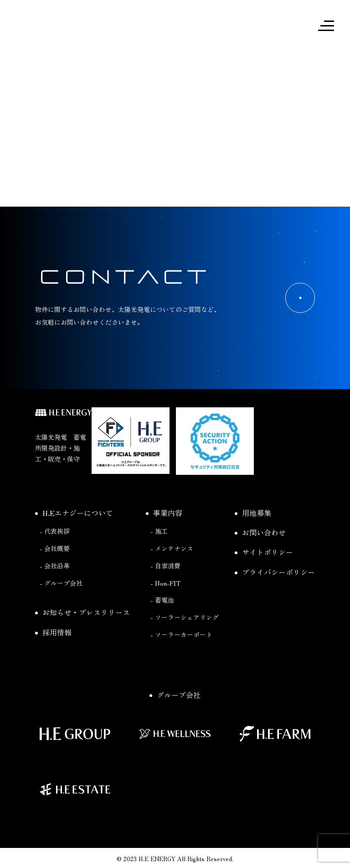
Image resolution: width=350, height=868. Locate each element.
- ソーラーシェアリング (185, 617)
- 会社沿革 (55, 566)
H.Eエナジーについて (74, 513)
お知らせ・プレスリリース (82, 612)
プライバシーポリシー (275, 572)
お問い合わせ (260, 532)
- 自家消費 (165, 566)
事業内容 (164, 513)
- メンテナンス (172, 548)
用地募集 (253, 513)
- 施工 (159, 531)
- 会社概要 (55, 548)
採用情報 (53, 632)
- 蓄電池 (162, 600)
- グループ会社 (61, 583)
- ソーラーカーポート (181, 634)
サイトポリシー (264, 552)
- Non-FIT (165, 583)
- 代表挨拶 (55, 531)
